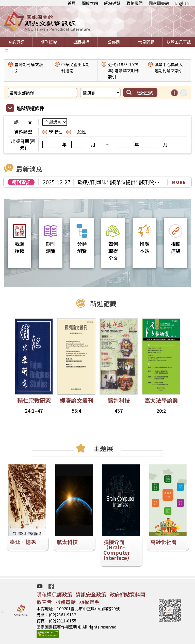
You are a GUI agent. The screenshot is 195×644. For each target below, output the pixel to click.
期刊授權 (49, 42)
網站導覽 (112, 3)
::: (60, 3)
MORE (179, 182)
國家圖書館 (159, 3)
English (182, 3)
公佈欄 (114, 42)
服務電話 (66, 602)
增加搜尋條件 (174, 93)
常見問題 (146, 42)
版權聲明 (89, 602)
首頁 (72, 3)
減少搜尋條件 (184, 93)
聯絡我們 (135, 3)
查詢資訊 (16, 42)
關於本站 (90, 3)
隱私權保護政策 (54, 594)
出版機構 (81, 42)
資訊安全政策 (91, 594)
